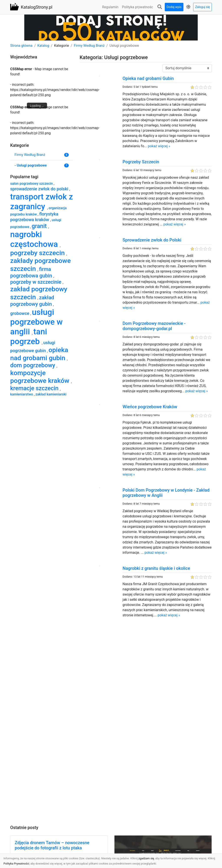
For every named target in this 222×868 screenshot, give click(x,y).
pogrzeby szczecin (38, 253)
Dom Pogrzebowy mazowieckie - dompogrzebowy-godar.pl (154, 326)
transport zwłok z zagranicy (42, 202)
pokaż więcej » (159, 146)
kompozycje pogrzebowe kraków (41, 377)
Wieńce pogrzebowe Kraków (150, 407)
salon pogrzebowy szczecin (32, 184)
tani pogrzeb (29, 336)
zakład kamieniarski (51, 394)
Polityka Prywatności (16, 864)
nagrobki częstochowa (35, 239)
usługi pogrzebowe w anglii (36, 322)
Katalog (43, 46)
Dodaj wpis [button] (174, 7)
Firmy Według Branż (89, 46)
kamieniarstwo (22, 394)
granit (40, 226)
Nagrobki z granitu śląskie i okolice (156, 568)
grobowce (20, 313)
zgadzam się (146, 858)
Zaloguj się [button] (202, 7)
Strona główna (21, 46)
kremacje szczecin (35, 388)
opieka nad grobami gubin (39, 354)
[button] (160, 7)
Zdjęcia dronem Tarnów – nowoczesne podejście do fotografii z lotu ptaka (52, 845)
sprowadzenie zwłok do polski (40, 189)
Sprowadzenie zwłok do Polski (152, 240)
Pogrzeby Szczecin (141, 162)
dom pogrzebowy (33, 365)
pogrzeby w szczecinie (36, 282)
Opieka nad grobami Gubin (148, 78)
